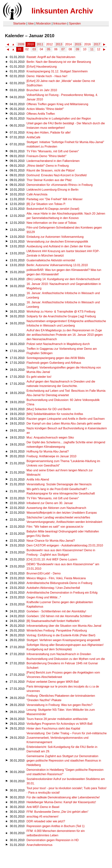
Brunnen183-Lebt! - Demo (44, 573)
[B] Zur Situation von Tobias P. (46, 204)
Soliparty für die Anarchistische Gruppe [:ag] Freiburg (61, 316)
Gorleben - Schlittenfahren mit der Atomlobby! (56, 611)
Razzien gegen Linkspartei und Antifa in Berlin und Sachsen (66, 419)
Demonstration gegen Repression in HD (53, 840)
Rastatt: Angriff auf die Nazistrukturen (51, 57)
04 (41, 49)
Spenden (75, 23)
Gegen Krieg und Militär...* (44, 597)
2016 (87, 44)
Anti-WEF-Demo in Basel (43, 807)
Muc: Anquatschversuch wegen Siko (50, 437)
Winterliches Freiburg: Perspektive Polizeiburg (57, 631)
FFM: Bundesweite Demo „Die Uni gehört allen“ (57, 812)
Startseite (19, 23)
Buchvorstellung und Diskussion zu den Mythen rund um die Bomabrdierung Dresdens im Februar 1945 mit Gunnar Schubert (66, 663)
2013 (59, 44)
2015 (78, 44)
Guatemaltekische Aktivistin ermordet (51, 260)
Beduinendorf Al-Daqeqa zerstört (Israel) (53, 209)
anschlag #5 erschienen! (42, 817)
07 (63, 49)
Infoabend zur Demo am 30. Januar (50, 503)
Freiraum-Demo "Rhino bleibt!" (47, 156)
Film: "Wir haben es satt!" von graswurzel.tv (55, 527)
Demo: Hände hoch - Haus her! (47, 76)
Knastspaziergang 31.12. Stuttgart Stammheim (57, 71)
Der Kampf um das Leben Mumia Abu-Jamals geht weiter (64, 424)
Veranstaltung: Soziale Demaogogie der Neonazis (59, 484)
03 (34, 49)
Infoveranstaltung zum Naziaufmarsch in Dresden (59, 654)
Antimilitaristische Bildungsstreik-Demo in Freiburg (59, 583)
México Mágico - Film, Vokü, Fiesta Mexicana (56, 578)
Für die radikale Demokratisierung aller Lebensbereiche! (63, 797)
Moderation (43, 23)
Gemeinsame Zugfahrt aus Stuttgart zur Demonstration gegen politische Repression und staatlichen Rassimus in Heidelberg (64, 761)
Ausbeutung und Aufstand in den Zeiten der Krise (59, 246)
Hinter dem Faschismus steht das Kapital (53, 728)
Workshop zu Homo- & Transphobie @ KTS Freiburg (61, 312)
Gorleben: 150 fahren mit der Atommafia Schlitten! (59, 616)
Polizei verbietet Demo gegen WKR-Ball (53, 682)
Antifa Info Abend (38, 479)
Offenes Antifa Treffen (41, 114)
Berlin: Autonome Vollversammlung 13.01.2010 (57, 265)
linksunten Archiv (62, 11)
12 (99, 49)
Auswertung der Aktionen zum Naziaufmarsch (56, 508)
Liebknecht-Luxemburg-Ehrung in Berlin (52, 190)
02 (27, 49)
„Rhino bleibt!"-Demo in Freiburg (48, 166)
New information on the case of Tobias (51, 223)
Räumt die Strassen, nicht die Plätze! (51, 170)
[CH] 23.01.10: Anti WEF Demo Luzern (52, 559)
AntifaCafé (33, 137)
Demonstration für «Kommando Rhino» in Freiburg (59, 185)
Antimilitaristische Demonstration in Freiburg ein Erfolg (62, 593)
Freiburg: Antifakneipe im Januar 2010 (51, 456)
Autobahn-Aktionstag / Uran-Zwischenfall (53, 588)
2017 (97, 44)
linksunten (60, 23)
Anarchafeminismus (40, 845)
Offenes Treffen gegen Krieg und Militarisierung (57, 104)
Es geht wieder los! (39, 377)
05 (49, 49)
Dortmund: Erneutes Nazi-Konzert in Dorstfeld (56, 175)
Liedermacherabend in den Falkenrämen (53, 161)
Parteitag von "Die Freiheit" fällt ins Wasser (55, 199)
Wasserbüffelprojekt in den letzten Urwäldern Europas (62, 513)
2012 (50, 44)
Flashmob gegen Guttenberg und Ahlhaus (54, 363)
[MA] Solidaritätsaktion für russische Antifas (55, 414)
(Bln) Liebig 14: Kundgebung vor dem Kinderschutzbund (63, 279)
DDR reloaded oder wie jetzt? (46, 821)
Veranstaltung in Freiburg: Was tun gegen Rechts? (59, 705)
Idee (31, 23)
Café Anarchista (37, 194)
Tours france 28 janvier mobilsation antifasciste (57, 719)
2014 (69, 44)
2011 (40, 44)
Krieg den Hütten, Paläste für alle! (49, 133)
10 (85, 49)
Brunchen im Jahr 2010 (42, 90)
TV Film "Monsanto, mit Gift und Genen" (53, 151)
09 (78, 49)
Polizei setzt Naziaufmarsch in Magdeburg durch (58, 344)
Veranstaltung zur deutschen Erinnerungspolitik (57, 242)
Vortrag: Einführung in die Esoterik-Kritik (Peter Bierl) (61, 635)
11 (92, 49)
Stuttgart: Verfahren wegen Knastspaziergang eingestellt (63, 640)
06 (56, 49)
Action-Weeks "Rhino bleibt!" (45, 109)
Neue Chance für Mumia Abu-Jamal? (51, 541)
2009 (21, 44)
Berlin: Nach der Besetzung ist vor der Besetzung (59, 62)
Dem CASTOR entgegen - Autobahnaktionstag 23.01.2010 (65, 545)
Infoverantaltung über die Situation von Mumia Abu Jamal (64, 626)
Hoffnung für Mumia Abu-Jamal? (48, 451)
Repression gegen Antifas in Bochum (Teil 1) (56, 826)
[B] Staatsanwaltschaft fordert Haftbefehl (53, 621)
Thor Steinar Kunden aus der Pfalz (49, 180)
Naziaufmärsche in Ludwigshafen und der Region (59, 119)
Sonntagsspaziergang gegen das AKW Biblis (56, 358)
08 (70, 49)
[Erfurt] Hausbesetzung (42, 67)
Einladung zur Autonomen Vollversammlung (55, 237)
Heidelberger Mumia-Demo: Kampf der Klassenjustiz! (61, 802)
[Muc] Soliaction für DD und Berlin (49, 409)
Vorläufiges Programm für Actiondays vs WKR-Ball (59, 724)
